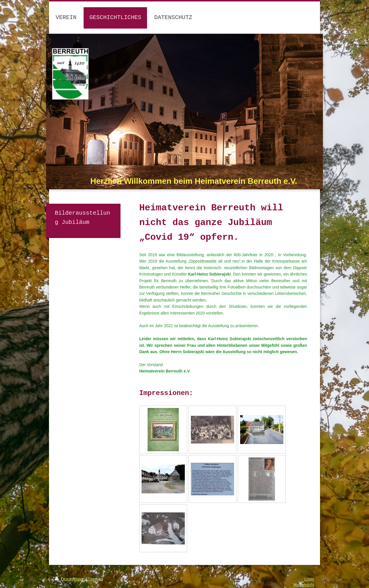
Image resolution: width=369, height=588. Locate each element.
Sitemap (95, 579)
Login (309, 579)
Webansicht (304, 585)
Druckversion (70, 579)
